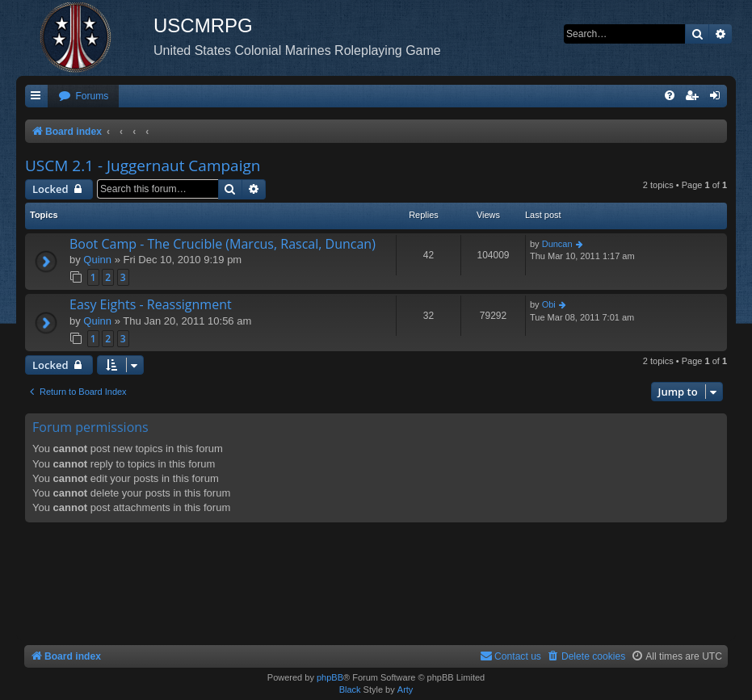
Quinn (97, 260)
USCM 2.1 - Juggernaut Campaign (143, 166)
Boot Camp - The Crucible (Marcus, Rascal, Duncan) (223, 244)
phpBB (330, 677)
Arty (405, 690)
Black (350, 690)
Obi (549, 304)
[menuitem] (83, 96)
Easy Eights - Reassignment (151, 304)
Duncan (557, 244)
